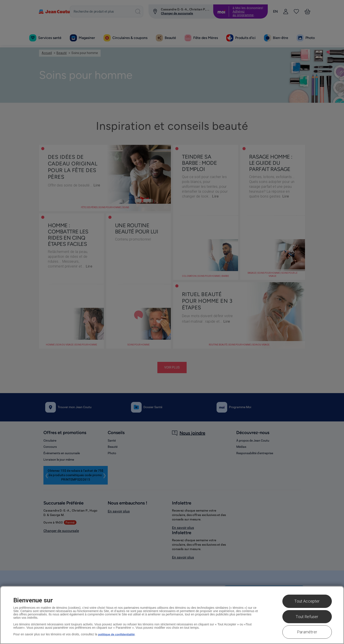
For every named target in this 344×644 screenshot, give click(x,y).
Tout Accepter (307, 601)
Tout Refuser (307, 617)
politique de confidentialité (118, 634)
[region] (172, 615)
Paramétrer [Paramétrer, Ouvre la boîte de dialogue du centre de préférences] (307, 632)
